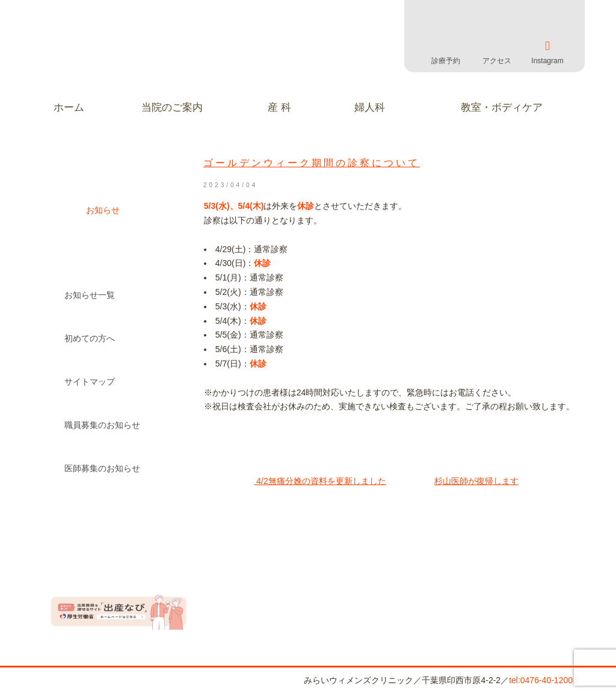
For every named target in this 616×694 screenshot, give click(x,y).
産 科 (279, 107)
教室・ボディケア (502, 107)
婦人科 (370, 107)
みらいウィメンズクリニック (146, 54)
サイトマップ (90, 382)
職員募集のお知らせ (102, 425)
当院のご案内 (172, 107)
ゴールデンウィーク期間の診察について (312, 163)
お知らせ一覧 (90, 295)
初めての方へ (90, 338)
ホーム (69, 107)
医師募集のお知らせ (102, 468)
